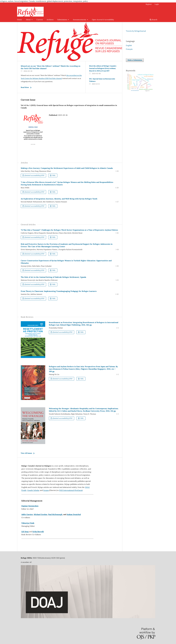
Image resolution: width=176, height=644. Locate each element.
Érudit (24, 490)
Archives (50, 20)
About (28, 20)
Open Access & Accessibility (103, 20)
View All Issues (26, 453)
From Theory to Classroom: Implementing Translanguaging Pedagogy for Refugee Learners (59, 291)
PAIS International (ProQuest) (71, 490)
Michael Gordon (41, 514)
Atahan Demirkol (74, 514)
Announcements (80, 20)
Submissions (62, 20)
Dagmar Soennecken (30, 506)
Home (20, 20)
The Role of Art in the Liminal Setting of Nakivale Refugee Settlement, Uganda (53, 277)
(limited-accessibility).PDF (34, 175)
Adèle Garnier (27, 514)
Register (149, 4)
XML (54, 175)
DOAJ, (88, 487)
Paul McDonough (55, 514)
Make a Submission (135, 60)
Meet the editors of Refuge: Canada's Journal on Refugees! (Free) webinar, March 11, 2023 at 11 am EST (103, 68)
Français (129, 49)
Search (153, 20)
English (129, 45)
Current (40, 20)
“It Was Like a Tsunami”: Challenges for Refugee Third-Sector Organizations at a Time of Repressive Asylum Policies (69, 230)
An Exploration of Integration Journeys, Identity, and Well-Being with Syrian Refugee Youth (59, 199)
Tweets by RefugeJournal (136, 31)
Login (157, 4)
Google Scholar (33, 490)
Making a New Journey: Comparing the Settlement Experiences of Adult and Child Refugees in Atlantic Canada (67, 168)
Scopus (46, 490)
